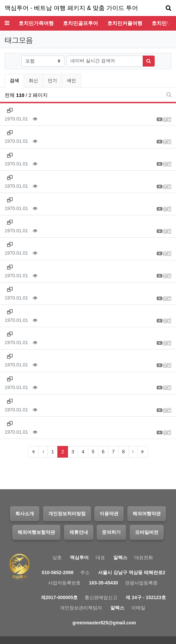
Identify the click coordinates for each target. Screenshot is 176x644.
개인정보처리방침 (67, 514)
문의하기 (111, 532)
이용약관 (109, 514)
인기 (52, 81)
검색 (14, 81)
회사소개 (25, 514)
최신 (33, 81)
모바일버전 (147, 532)
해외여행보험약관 (36, 532)
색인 (71, 81)
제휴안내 (79, 532)
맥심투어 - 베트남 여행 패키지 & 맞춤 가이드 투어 (71, 8)
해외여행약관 (147, 514)
